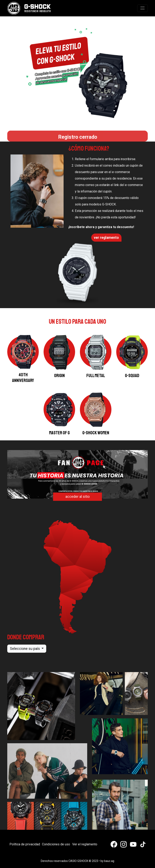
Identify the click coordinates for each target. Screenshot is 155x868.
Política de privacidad (25, 844)
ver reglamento (106, 238)
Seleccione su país (25, 649)
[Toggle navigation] (142, 8)
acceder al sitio (77, 497)
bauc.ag (109, 861)
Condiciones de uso (56, 844)
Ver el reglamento (85, 844)
